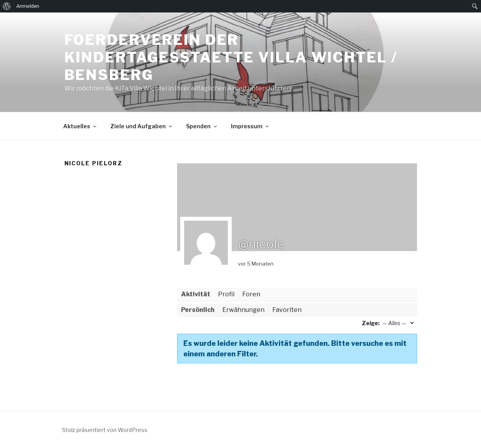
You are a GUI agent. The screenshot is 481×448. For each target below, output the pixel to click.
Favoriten (287, 310)
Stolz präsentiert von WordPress (105, 430)
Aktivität (196, 294)
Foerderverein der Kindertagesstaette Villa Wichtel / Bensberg (231, 57)
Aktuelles (80, 126)
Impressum (250, 126)
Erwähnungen (243, 310)
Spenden (202, 126)
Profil (226, 294)
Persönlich (198, 310)
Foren (251, 294)
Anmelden (28, 6)
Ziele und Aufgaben (142, 126)
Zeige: (371, 323)
